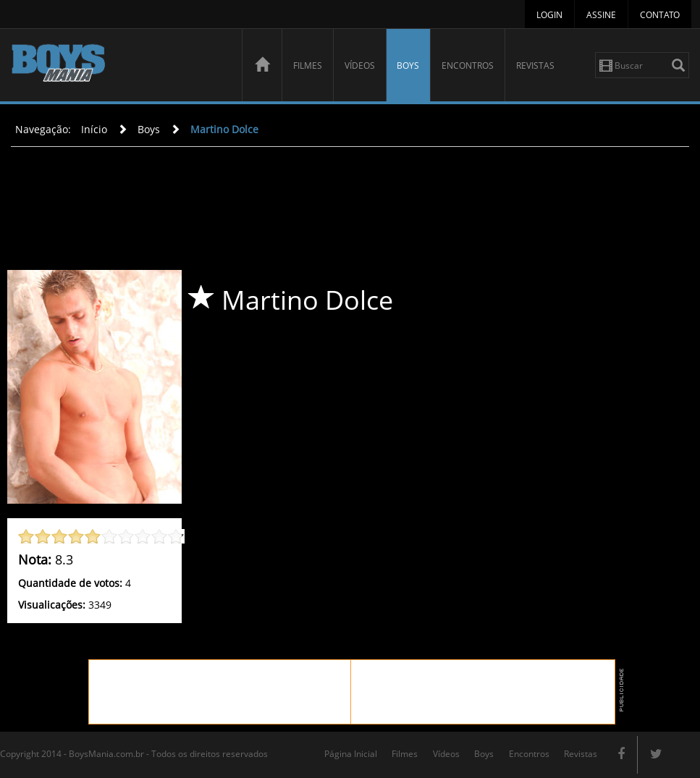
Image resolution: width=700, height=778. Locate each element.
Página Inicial (351, 754)
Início (94, 129)
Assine (601, 15)
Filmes (308, 65)
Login (549, 15)
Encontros (468, 65)
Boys (408, 65)
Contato (660, 15)
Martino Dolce (224, 129)
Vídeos (360, 65)
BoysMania (118, 67)
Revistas (535, 65)
